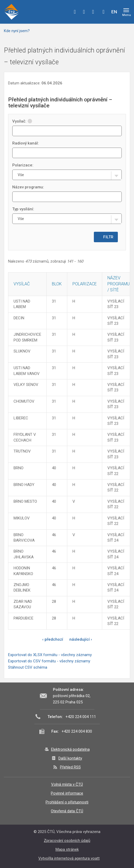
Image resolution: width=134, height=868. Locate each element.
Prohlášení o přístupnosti (67, 802)
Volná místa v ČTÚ (67, 784)
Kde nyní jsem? (17, 31)
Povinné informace (67, 793)
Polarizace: (23, 165)
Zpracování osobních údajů (67, 841)
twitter (84, 12)
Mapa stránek (67, 849)
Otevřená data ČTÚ (67, 811)
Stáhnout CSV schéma (28, 667)
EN (114, 12)
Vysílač (22, 284)
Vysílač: (22, 121)
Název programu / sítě (118, 284)
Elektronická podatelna (70, 749)
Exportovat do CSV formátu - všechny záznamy (49, 661)
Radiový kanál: (26, 143)
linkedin (93, 12)
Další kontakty (70, 758)
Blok (57, 284)
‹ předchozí (53, 639)
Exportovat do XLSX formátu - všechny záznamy (50, 655)
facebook (75, 12)
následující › (81, 639)
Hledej (103, 12)
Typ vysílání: (23, 209)
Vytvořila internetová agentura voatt (69, 858)
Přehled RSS (70, 767)
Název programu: (28, 187)
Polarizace (85, 284)
